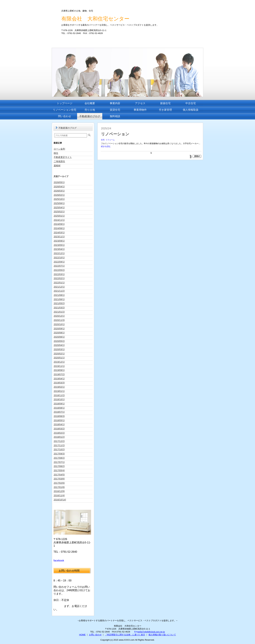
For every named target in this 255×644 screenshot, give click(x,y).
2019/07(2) (59, 374)
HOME (82, 635)
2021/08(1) (59, 295)
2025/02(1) (59, 212)
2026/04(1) (59, 187)
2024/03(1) (59, 233)
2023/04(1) (59, 249)
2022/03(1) (59, 274)
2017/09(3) (59, 454)
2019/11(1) (59, 366)
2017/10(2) (59, 449)
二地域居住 (59, 161)
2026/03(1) (59, 191)
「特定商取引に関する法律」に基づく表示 (125, 635)
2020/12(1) (59, 316)
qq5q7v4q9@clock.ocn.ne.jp (151, 632)
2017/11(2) (59, 445)
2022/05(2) (59, 270)
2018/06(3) (59, 416)
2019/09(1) (59, 370)
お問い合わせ (95, 635)
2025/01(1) (59, 216)
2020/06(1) (59, 337)
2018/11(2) (59, 395)
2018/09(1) (59, 404)
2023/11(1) (59, 237)
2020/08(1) (59, 333)
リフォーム (110, 140)
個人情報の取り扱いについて (162, 635)
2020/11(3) (59, 320)
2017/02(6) (59, 483)
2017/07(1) (59, 462)
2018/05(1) (59, 420)
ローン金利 (59, 149)
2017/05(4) (59, 470)
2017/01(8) (59, 487)
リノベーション (115, 134)
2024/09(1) (59, 224)
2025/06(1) (59, 203)
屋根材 (57, 166)
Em (136, 632)
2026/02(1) (59, 195)
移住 (56, 153)
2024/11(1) (59, 220)
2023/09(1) (59, 241)
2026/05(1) (59, 182)
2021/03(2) (59, 308)
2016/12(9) (59, 491)
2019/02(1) (59, 387)
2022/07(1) (59, 266)
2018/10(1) (59, 399)
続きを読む (106, 146)
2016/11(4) (59, 495)
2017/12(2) (59, 441)
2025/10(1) (59, 199)
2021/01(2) (59, 312)
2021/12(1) (59, 287)
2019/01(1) (59, 391)
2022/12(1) (59, 253)
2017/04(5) (59, 475)
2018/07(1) (59, 412)
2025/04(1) (59, 208)
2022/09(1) (59, 262)
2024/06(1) (59, 228)
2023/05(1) (59, 245)
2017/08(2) (59, 458)
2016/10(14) (60, 500)
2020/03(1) (59, 349)
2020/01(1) (59, 358)
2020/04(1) (59, 345)
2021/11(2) (59, 291)
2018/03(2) (59, 429)
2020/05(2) (59, 341)
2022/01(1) (59, 283)
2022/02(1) (59, 278)
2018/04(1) (59, 424)
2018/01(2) (59, 437)
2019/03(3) (59, 383)
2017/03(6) (59, 479)
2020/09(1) (59, 329)
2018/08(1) (59, 408)
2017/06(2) (59, 466)
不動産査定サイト (63, 157)
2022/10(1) (59, 258)
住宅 (103, 140)
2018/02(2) (59, 433)
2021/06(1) (59, 299)
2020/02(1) (59, 354)
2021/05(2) (59, 303)
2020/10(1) (59, 324)
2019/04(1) (59, 379)
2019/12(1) (59, 362)
